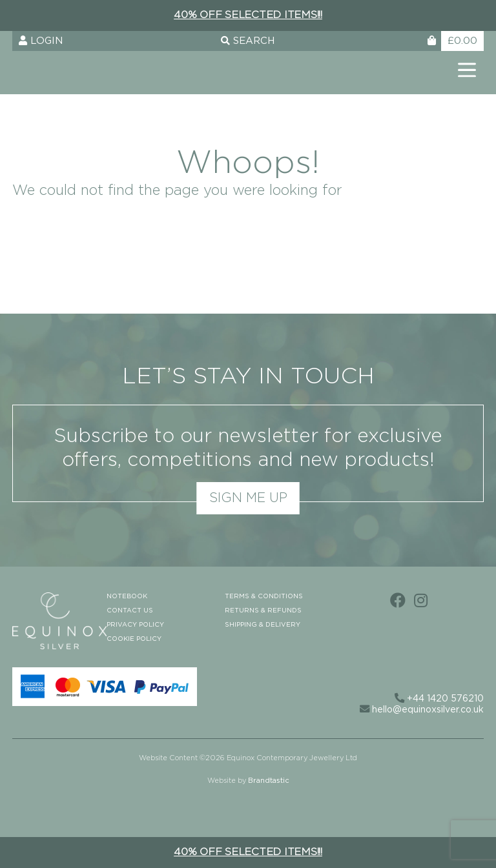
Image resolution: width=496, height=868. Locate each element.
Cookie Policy (134, 639)
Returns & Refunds (263, 611)
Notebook (127, 596)
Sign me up (248, 498)
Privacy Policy (135, 625)
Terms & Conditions (264, 596)
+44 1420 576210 (439, 699)
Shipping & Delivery (263, 625)
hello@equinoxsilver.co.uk (422, 710)
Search (248, 41)
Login (41, 41)
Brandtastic (269, 781)
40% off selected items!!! (248, 15)
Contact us (130, 611)
